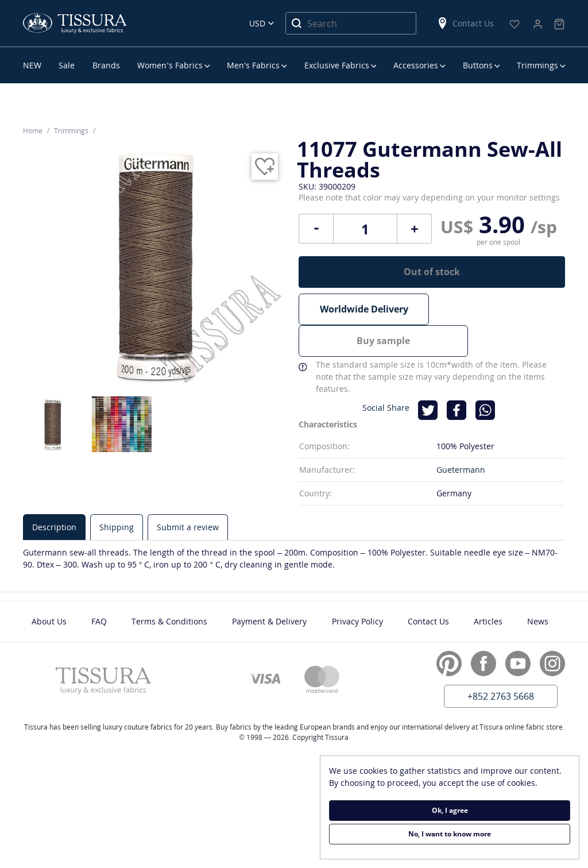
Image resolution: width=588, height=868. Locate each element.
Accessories (416, 65)
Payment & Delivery (269, 588)
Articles (488, 588)
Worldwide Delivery (364, 309)
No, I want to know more (450, 834)
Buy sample (500, 309)
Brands (106, 65)
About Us (49, 588)
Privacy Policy (357, 588)
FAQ (99, 588)
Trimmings (537, 65)
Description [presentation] (54, 494)
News (538, 588)
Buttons (478, 65)
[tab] (54, 494)
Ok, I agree (450, 810)
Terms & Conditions (169, 588)
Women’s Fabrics (170, 65)
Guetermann (461, 436)
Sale (67, 65)
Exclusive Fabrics (337, 65)
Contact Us (465, 23)
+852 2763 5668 (501, 663)
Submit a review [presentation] (188, 494)
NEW (32, 65)
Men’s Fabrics (253, 65)
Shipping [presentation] (117, 494)
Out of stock (432, 272)
